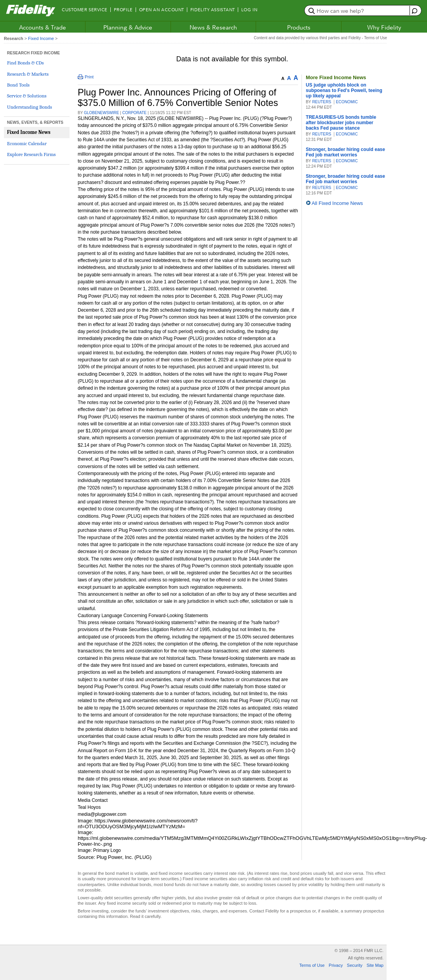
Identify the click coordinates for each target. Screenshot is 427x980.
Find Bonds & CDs (25, 63)
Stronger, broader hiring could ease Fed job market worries (345, 152)
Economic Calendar (27, 143)
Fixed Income (41, 38)
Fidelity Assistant (213, 10)
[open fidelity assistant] (414, 10)
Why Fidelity (384, 27)
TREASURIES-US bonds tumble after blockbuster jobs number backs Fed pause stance (341, 123)
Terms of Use (312, 965)
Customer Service (85, 10)
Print (86, 77)
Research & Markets (28, 74)
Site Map (375, 965)
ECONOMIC (347, 102)
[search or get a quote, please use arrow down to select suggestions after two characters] (358, 10)
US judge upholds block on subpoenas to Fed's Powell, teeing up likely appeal (344, 90)
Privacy (336, 965)
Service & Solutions (27, 96)
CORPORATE (135, 113)
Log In (249, 10)
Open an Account (162, 10)
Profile (123, 10)
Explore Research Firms (31, 154)
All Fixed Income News (337, 203)
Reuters (322, 102)
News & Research (213, 27)
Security (355, 965)
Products (299, 27)
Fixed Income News (29, 132)
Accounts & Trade (43, 27)
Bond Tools (18, 85)
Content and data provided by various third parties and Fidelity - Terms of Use (320, 38)
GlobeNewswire (102, 113)
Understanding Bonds (30, 107)
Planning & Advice (128, 27)
